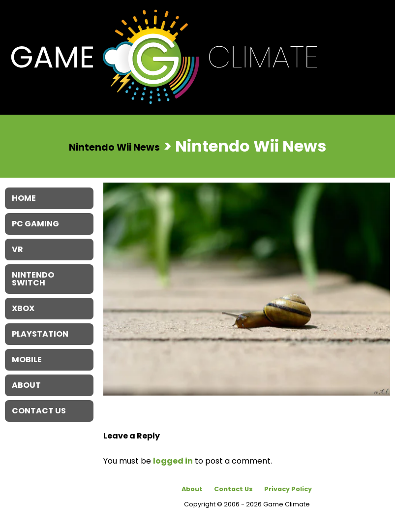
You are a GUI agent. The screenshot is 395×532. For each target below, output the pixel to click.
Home (24, 198)
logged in (173, 461)
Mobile (27, 360)
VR (17, 249)
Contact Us (233, 489)
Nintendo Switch (33, 279)
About (192, 489)
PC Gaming (35, 224)
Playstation (40, 334)
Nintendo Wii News (114, 147)
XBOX (23, 308)
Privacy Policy (288, 489)
